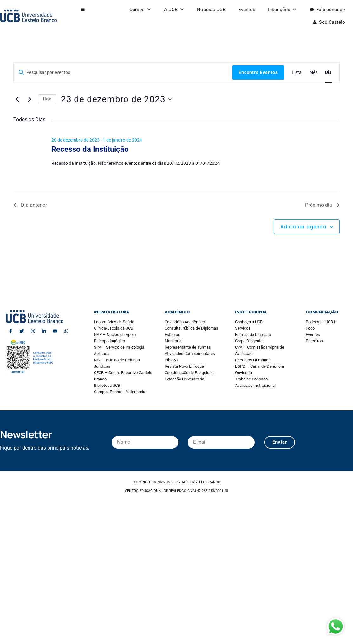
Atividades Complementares (190, 354)
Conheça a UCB (249, 322)
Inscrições (282, 10)
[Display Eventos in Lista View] (297, 73)
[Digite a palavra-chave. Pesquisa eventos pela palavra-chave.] (123, 73)
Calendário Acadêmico (185, 322)
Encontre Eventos (258, 72)
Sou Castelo (332, 22)
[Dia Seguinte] (29, 99)
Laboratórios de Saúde (114, 322)
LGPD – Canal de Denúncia (259, 366)
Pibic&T (172, 360)
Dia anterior (30, 205)
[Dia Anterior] (17, 99)
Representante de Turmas (188, 347)
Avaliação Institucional (255, 385)
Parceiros (314, 341)
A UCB (174, 10)
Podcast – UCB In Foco (322, 325)
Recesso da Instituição (90, 149)
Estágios (172, 335)
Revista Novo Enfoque (184, 366)
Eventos (247, 10)
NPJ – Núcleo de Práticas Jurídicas (117, 363)
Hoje (47, 99)
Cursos (140, 10)
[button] (83, 10)
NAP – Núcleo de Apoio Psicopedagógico (115, 338)
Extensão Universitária (184, 379)
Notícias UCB (211, 10)
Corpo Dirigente (249, 341)
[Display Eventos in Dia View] (328, 73)
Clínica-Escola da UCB (114, 328)
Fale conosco (331, 10)
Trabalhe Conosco (251, 379)
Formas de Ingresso (253, 335)
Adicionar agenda (303, 227)
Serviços (243, 328)
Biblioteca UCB (107, 385)
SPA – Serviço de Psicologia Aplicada (119, 350)
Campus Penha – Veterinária (120, 392)
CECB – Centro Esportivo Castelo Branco (123, 376)
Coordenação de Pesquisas (189, 373)
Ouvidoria (243, 373)
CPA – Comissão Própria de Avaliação (260, 350)
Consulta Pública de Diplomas (191, 328)
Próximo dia (322, 205)
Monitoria (173, 341)
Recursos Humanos (253, 360)
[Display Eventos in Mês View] (313, 73)
